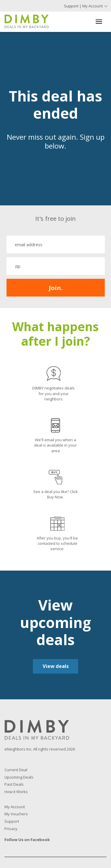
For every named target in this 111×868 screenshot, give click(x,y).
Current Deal (16, 770)
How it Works (16, 792)
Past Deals (14, 784)
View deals (56, 666)
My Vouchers (16, 814)
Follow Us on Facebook (27, 840)
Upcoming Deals (19, 777)
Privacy (11, 829)
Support (71, 6)
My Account (92, 6)
